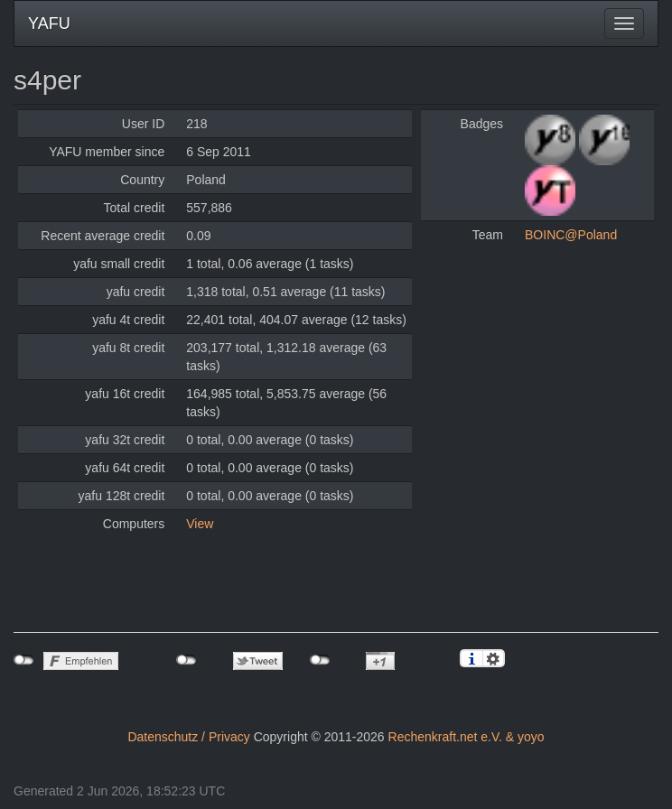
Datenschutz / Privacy (188, 737)
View (200, 524)
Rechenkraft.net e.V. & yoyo (467, 737)
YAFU (49, 23)
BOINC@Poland (571, 235)
